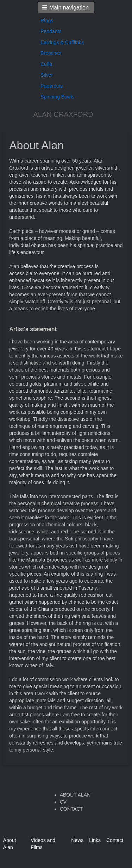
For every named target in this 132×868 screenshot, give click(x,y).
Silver (47, 75)
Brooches (51, 53)
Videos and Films (43, 844)
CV (63, 802)
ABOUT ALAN (75, 795)
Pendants (51, 31)
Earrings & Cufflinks (62, 42)
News (77, 840)
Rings (47, 20)
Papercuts (52, 86)
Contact (115, 840)
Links (95, 840)
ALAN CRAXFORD (63, 114)
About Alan (10, 844)
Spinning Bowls (57, 97)
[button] (66, 7)
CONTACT (72, 809)
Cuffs (46, 64)
